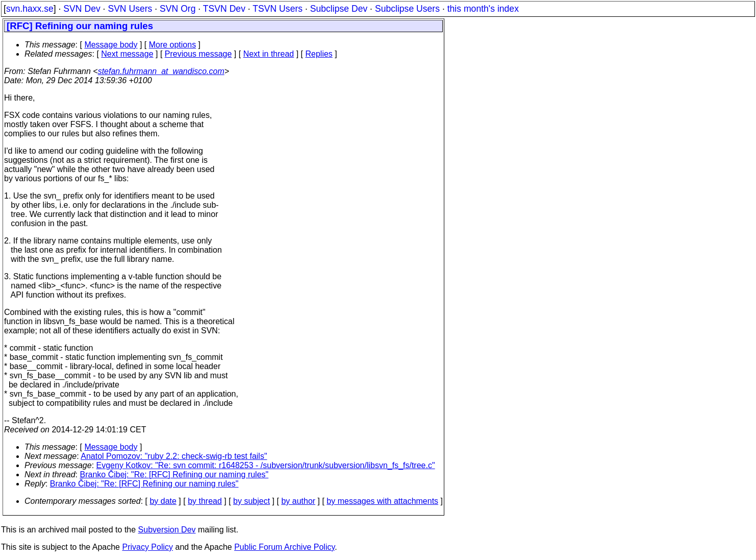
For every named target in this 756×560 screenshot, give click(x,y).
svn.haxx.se (30, 9)
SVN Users (130, 9)
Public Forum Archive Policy (284, 547)
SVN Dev (82, 9)
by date (163, 501)
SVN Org (178, 9)
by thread (205, 501)
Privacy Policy (147, 547)
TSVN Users (278, 9)
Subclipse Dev (339, 9)
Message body (111, 45)
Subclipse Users (407, 9)
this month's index (483, 9)
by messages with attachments (382, 501)
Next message (127, 54)
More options (173, 45)
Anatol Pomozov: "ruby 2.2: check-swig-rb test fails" (174, 456)
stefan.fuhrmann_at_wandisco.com (161, 71)
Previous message (198, 54)
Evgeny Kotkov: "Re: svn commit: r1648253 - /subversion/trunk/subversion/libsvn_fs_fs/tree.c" (266, 465)
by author (298, 501)
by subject (251, 501)
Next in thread (269, 54)
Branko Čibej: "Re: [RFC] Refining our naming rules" (174, 474)
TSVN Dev (224, 9)
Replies (319, 54)
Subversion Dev (167, 530)
